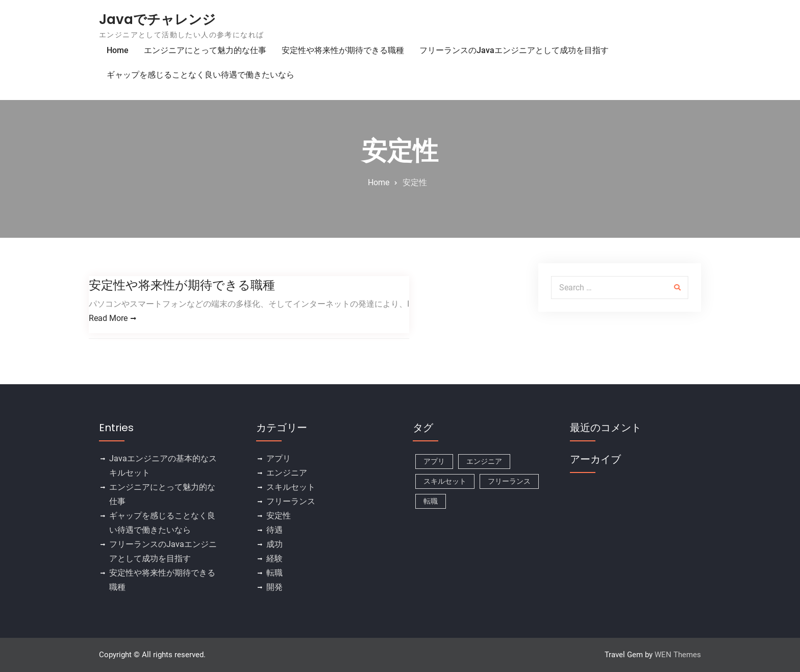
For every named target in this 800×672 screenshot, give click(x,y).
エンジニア (287, 473)
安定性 (279, 516)
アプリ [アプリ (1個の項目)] (434, 462)
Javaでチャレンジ (157, 19)
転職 (274, 573)
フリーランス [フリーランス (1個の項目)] (509, 482)
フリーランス (291, 502)
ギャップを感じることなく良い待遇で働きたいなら (201, 75)
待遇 (274, 530)
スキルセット (291, 488)
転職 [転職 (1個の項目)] (431, 502)
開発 (274, 588)
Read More (108, 318)
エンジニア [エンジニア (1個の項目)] (484, 462)
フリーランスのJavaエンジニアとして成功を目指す (514, 50)
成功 (274, 545)
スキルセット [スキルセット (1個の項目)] (445, 482)
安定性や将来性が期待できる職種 (343, 50)
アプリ (279, 459)
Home (118, 50)
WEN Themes (678, 655)
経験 (274, 559)
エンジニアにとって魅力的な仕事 (205, 50)
